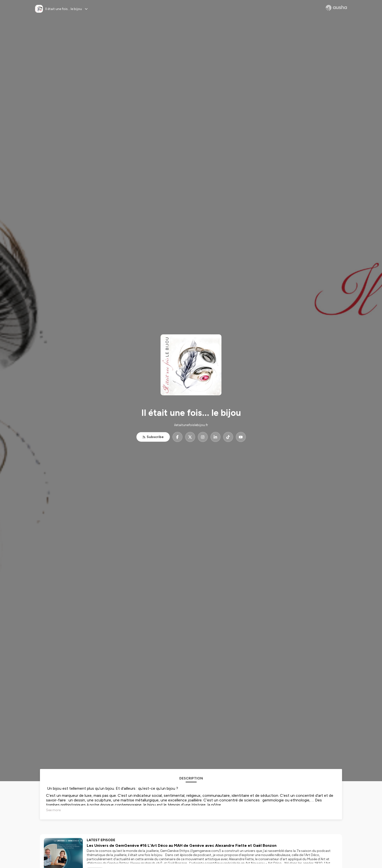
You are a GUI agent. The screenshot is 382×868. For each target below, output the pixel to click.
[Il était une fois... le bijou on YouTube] (241, 437)
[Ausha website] (336, 8)
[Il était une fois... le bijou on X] (190, 437)
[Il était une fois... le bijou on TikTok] (228, 437)
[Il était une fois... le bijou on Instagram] (203, 437)
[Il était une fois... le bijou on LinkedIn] (215, 437)
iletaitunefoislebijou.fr (191, 425)
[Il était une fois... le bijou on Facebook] (177, 437)
